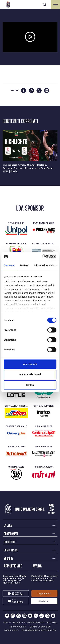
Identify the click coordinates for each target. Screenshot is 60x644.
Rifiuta (30, 385)
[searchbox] (30, 4)
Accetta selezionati (30, 374)
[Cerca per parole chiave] (30, 4)
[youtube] (30, 616)
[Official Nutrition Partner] (16, 413)
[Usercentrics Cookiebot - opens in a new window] (43, 256)
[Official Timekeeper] (16, 393)
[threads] (19, 616)
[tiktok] (42, 616)
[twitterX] (36, 616)
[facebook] (24, 91)
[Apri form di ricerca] (44, 4)
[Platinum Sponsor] (44, 230)
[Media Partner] (44, 433)
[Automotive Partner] (44, 251)
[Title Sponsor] (16, 230)
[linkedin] (47, 91)
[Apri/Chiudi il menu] (56, 4)
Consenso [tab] (10, 265)
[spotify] (53, 616)
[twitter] (39, 91)
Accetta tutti (30, 364)
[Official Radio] (16, 474)
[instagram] (13, 616)
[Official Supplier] (44, 413)
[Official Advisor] (44, 474)
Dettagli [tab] (25, 265)
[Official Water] (44, 393)
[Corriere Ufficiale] (16, 433)
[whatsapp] (31, 91)
